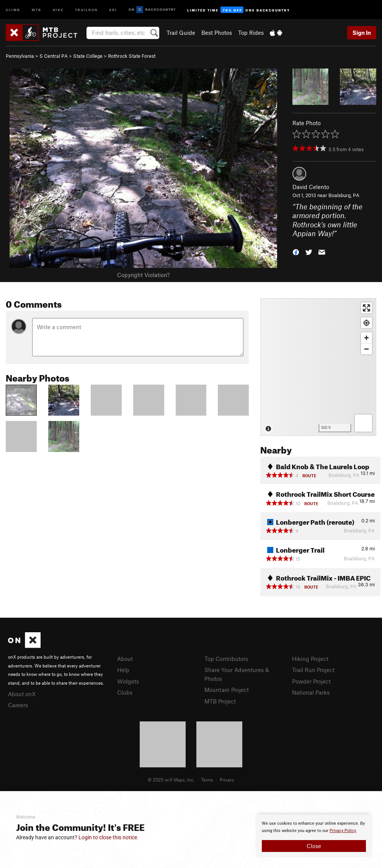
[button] (296, 251)
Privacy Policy (343, 831)
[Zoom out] (366, 349)
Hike (58, 9)
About (125, 659)
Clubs (125, 692)
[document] (314, 836)
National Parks (311, 692)
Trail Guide (181, 33)
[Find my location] (366, 323)
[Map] (318, 367)
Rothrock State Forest (132, 56)
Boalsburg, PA (344, 195)
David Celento (311, 187)
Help (123, 670)
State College (88, 56)
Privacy (227, 780)
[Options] (363, 423)
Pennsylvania (20, 56)
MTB (37, 9)
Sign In (362, 33)
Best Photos (217, 33)
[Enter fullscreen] (366, 308)
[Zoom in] (366, 338)
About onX (22, 694)
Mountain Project (227, 690)
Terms (207, 780)
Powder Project (311, 681)
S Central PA (54, 56)
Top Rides (251, 33)
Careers (18, 705)
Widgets (128, 681)
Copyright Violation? (143, 275)
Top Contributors (226, 659)
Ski (113, 9)
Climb (13, 9)
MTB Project (220, 701)
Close (314, 846)
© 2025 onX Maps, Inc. (171, 780)
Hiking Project (310, 659)
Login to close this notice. (109, 837)
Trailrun (86, 9)
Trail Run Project (313, 670)
